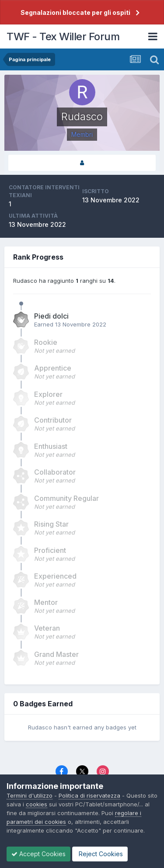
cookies (37, 804)
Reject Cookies (100, 854)
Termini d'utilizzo (30, 795)
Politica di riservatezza (89, 795)
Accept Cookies (38, 854)
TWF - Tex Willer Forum (63, 36)
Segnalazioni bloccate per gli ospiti (75, 12)
